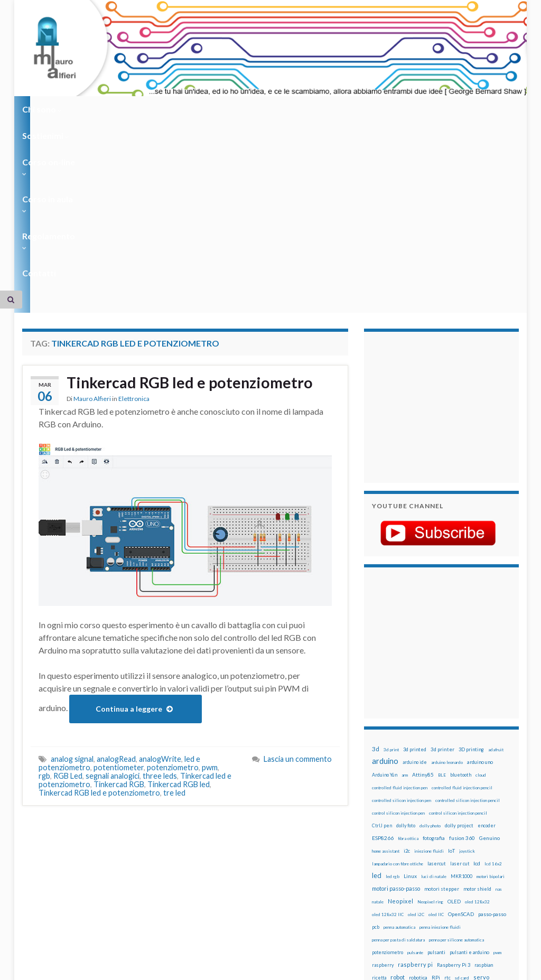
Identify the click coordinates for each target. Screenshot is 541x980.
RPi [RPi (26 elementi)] (436, 814)
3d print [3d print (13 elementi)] (391, 586)
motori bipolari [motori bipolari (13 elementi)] (491, 713)
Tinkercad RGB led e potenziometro (193, 219)
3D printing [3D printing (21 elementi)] (471, 586)
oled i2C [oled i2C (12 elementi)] (416, 751)
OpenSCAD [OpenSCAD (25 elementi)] (461, 750)
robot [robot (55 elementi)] (398, 813)
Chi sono (42, 109)
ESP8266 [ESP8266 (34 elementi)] (383, 674)
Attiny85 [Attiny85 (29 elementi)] (423, 611)
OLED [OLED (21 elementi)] (454, 738)
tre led (174, 629)
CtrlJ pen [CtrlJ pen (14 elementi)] (382, 662)
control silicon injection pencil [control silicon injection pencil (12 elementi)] (458, 649)
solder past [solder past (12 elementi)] (433, 827)
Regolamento (319, 109)
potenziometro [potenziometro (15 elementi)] (388, 788)
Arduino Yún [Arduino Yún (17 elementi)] (385, 611)
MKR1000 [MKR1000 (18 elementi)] (461, 712)
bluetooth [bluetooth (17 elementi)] (461, 611)
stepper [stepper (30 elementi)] (416, 839)
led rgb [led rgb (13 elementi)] (393, 713)
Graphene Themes (111, 967)
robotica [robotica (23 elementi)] (418, 814)
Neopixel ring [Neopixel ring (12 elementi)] (430, 738)
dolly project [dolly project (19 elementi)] (459, 662)
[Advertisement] (438, 242)
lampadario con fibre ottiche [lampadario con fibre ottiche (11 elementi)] (398, 700)
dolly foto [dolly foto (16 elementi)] (406, 662)
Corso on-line (171, 109)
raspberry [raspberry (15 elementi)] (383, 801)
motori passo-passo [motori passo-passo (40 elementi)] (396, 725)
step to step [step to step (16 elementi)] (444, 839)
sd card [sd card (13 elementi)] (462, 814)
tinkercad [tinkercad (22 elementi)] (410, 852)
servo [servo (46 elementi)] (481, 813)
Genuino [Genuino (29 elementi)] (489, 674)
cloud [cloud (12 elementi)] (481, 611)
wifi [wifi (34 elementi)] (470, 852)
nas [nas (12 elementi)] (499, 725)
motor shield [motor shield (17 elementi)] (477, 725)
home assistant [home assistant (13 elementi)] (386, 687)
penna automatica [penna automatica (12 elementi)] (399, 763)
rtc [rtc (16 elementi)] (447, 814)
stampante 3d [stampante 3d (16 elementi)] (387, 839)
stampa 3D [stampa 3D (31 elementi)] (494, 826)
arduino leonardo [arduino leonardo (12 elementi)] (447, 599)
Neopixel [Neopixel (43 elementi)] (400, 737)
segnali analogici (113, 612)
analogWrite (160, 595)
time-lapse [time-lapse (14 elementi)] (474, 839)
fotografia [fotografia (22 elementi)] (434, 674)
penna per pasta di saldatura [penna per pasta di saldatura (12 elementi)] (398, 776)
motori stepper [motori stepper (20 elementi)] (442, 725)
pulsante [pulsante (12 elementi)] (415, 789)
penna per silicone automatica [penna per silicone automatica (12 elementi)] (456, 776)
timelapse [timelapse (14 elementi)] (383, 852)
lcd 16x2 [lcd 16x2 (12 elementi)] (493, 700)
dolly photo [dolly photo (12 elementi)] (430, 662)
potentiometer (119, 604)
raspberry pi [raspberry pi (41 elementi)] (415, 801)
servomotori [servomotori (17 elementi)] (385, 827)
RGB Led (68, 612)
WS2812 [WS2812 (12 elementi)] (487, 852)
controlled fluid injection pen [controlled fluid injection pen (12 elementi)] (400, 624)
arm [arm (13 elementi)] (405, 611)
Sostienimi (102, 109)
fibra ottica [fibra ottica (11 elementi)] (408, 675)
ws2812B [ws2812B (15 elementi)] (382, 865)
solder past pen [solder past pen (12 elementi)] (462, 827)
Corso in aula (245, 109)
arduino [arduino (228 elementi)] (385, 597)
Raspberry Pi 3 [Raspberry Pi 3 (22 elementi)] (454, 801)
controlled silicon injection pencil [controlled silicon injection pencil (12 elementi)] (468, 637)
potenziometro (173, 604)
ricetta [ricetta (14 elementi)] (379, 814)
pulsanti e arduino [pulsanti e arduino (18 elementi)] (469, 788)
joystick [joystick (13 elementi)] (467, 687)
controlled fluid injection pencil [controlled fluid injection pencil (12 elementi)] (462, 624)
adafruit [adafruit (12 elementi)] (496, 586)
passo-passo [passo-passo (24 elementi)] (492, 750)
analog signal (72, 595)
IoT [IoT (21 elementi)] (451, 687)
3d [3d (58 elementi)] (376, 585)
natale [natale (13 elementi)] (378, 738)
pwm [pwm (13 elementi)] (497, 789)
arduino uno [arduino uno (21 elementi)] (480, 598)
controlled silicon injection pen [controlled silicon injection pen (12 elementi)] (402, 637)
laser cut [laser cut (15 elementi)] (460, 700)
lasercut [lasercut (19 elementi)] (437, 700)
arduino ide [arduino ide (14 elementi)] (415, 599)
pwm (210, 604)
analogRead (116, 595)
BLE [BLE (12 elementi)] (442, 611)
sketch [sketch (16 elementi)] (411, 827)
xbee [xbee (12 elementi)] (400, 865)
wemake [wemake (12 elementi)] (432, 852)
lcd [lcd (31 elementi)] (477, 699)
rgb (44, 612)
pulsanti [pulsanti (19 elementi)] (436, 788)
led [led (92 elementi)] (377, 712)
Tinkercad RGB (119, 620)
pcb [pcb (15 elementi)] (376, 763)
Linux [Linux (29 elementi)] (410, 712)
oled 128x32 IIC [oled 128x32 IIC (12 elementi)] (388, 751)
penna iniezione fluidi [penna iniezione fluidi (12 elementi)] (440, 763)
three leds (160, 612)
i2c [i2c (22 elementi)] (407, 687)
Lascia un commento (298, 595)
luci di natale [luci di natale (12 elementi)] (434, 713)
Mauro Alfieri (92, 236)
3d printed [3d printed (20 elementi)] (415, 586)
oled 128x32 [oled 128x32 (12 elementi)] (477, 738)
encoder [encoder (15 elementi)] (487, 662)
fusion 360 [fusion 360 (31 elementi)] (462, 674)
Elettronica (134, 236)
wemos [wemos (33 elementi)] (453, 852)
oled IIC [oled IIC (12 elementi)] (436, 751)
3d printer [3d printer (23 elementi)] (442, 586)
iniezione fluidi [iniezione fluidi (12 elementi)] (429, 687)
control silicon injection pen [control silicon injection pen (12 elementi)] (398, 649)
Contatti (381, 109)
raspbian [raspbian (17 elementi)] (484, 801)
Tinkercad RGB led (179, 620)
